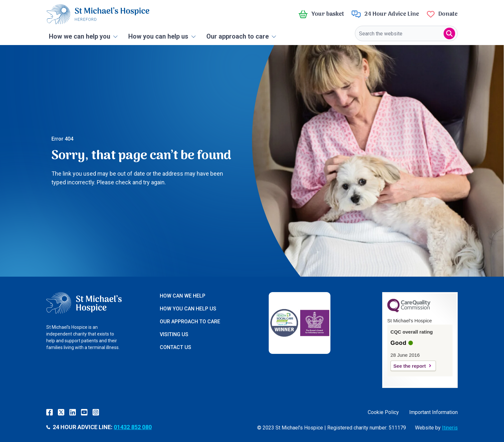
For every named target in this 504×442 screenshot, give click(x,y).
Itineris (450, 428)
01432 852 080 (133, 427)
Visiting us (174, 334)
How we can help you (83, 36)
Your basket (321, 14)
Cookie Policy (383, 412)
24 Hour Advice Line (385, 14)
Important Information (433, 412)
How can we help (183, 296)
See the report (410, 366)
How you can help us (162, 36)
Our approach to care (241, 36)
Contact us (175, 347)
